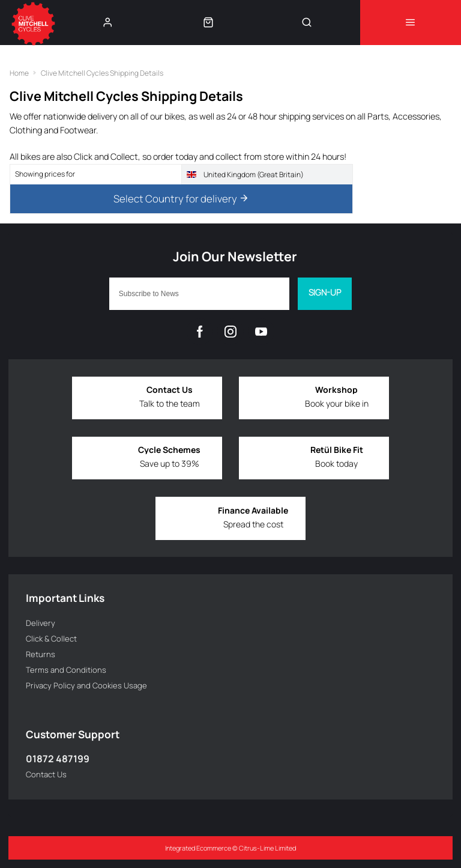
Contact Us (46, 774)
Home (19, 73)
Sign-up (325, 292)
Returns (41, 654)
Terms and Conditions (66, 670)
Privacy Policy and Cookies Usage (86, 685)
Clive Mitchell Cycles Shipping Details (102, 73)
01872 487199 (58, 759)
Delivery (41, 623)
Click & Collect (51, 639)
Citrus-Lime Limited (267, 848)
